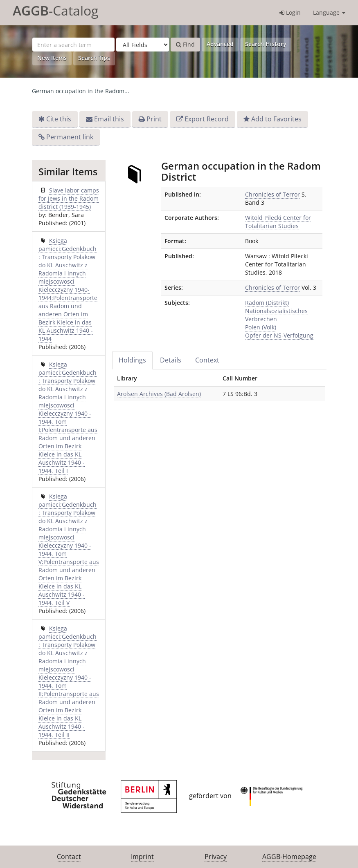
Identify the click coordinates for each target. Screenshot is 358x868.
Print (154, 119)
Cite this (59, 119)
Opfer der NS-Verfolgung (279, 335)
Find (185, 44)
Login (290, 12)
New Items (52, 58)
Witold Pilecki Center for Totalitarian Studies (278, 222)
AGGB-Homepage (289, 857)
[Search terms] (73, 45)
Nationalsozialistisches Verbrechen (276, 315)
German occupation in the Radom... (81, 91)
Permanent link (70, 137)
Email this (109, 119)
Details (171, 360)
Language (329, 12)
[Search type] (143, 45)
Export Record (207, 119)
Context (207, 360)
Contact (69, 857)
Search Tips (94, 58)
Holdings (132, 360)
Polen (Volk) (261, 327)
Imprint (142, 857)
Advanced (220, 44)
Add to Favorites (276, 119)
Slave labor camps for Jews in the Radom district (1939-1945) (69, 198)
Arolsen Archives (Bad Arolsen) (159, 394)
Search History (266, 44)
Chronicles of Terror (272, 194)
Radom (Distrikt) (267, 303)
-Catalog (55, 10)
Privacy (216, 857)
